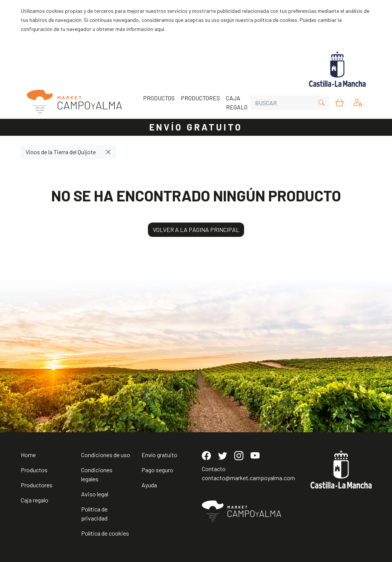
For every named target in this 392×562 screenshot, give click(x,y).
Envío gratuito (159, 455)
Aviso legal (95, 494)
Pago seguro (157, 470)
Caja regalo (35, 500)
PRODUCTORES (200, 98)
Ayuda (149, 485)
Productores (37, 485)
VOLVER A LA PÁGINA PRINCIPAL (196, 230)
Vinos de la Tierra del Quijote (61, 152)
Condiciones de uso (106, 455)
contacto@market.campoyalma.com (248, 478)
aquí (159, 29)
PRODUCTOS (159, 98)
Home (28, 455)
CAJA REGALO (237, 102)
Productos (34, 470)
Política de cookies (105, 533)
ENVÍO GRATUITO (196, 127)
